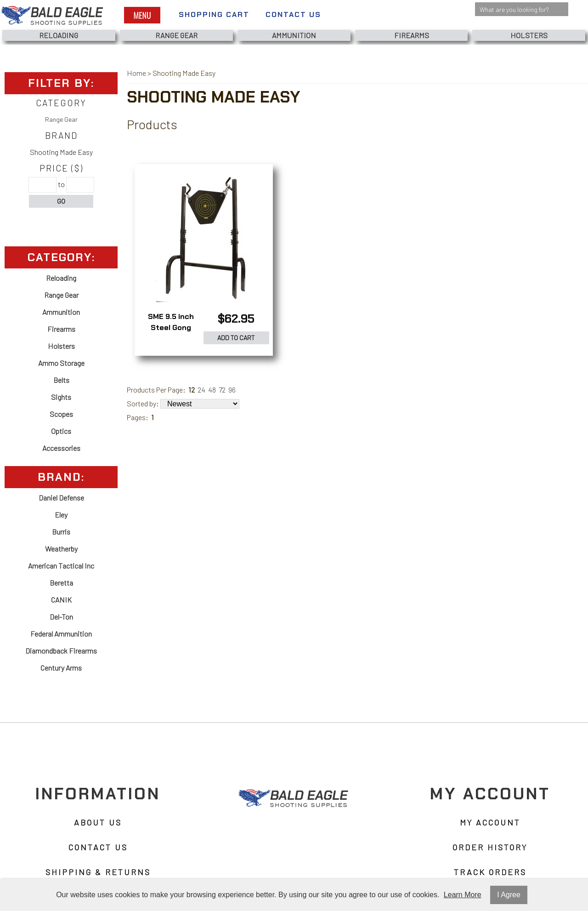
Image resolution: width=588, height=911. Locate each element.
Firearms (412, 35)
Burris (61, 532)
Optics (61, 431)
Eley (61, 515)
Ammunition (294, 35)
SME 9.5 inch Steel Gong (171, 322)
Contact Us (293, 14)
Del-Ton (61, 617)
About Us (98, 823)
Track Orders (490, 872)
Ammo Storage (61, 363)
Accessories (61, 448)
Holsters (529, 35)
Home (136, 73)
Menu (142, 15)
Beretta (61, 583)
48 (212, 390)
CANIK (61, 600)
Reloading (59, 35)
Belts (61, 380)
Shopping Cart (214, 14)
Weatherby (61, 549)
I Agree (509, 895)
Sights (61, 397)
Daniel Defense (61, 498)
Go (61, 201)
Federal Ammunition (61, 634)
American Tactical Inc (61, 566)
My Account (490, 823)
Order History (490, 848)
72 (222, 390)
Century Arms (61, 668)
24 (201, 390)
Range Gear (176, 35)
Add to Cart (236, 338)
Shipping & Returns (98, 872)
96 (232, 390)
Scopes (61, 414)
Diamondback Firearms (61, 651)
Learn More (463, 895)
